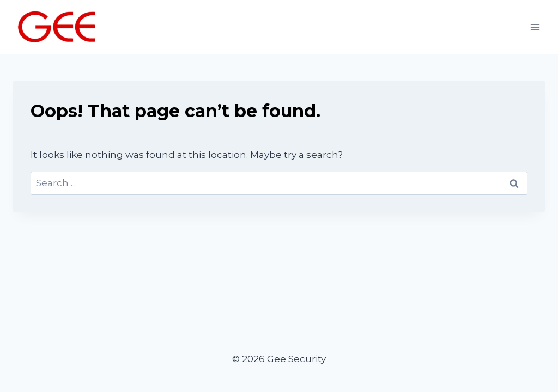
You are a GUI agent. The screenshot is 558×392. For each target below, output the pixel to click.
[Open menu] (535, 27)
